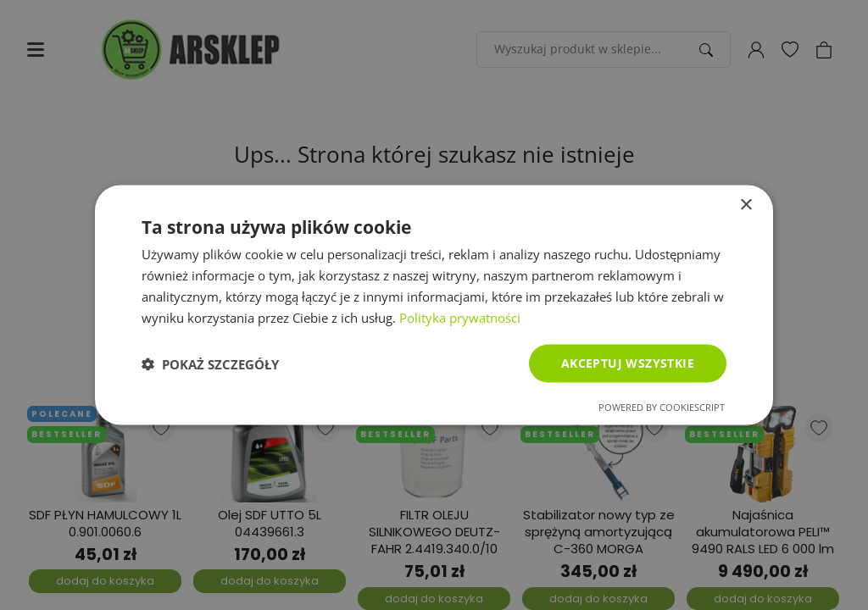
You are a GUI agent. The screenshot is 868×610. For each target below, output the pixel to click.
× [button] (746, 205)
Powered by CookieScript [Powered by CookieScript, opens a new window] (662, 407)
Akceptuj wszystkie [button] (628, 363)
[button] (210, 363)
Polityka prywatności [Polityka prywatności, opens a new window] (460, 317)
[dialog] (434, 305)
